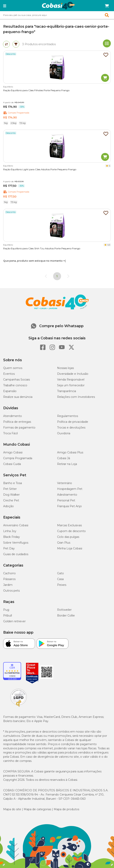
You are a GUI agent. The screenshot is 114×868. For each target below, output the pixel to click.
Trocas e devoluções (71, 428)
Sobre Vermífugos (16, 543)
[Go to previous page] (46, 276)
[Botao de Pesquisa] (108, 15)
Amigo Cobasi (13, 452)
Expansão (10, 391)
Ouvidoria (64, 433)
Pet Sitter (10, 489)
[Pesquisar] (47, 15)
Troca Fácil (10, 433)
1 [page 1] (57, 276)
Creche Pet (11, 500)
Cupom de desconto (71, 531)
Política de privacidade (73, 422)
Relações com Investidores (76, 397)
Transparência (67, 391)
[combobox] (57, 15)
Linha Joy (10, 531)
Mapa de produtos (66, 809)
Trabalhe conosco (15, 385)
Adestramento (67, 495)
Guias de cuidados (16, 554)
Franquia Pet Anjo (69, 506)
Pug (6, 610)
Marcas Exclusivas (69, 525)
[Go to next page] (68, 276)
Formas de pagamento (19, 428)
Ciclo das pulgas (68, 537)
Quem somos (13, 368)
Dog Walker (11, 495)
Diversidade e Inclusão (73, 374)
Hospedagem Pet (70, 489)
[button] (5, 6)
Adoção (8, 506)
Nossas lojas (65, 368)
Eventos (9, 374)
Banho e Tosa (13, 483)
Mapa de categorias (37, 809)
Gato (60, 573)
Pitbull (8, 616)
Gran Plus (64, 543)
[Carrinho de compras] (107, 6)
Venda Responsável (71, 380)
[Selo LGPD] (19, 707)
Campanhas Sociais (17, 380)
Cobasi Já (64, 458)
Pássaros (9, 579)
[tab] (6, 44)
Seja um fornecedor (71, 385)
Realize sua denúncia (18, 397)
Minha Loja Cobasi (70, 548)
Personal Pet (66, 500)
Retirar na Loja (67, 464)
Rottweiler (64, 610)
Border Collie (66, 616)
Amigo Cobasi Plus (70, 452)
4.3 (109, 245)
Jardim (8, 585)
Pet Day (9, 548)
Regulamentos (68, 416)
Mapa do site (12, 809)
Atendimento (13, 416)
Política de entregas (17, 422)
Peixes (62, 585)
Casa (60, 579)
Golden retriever (14, 621)
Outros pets (11, 591)
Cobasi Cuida (12, 464)
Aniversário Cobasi (16, 525)
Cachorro (9, 573)
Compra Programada (18, 458)
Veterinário (65, 483)
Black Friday (12, 537)
